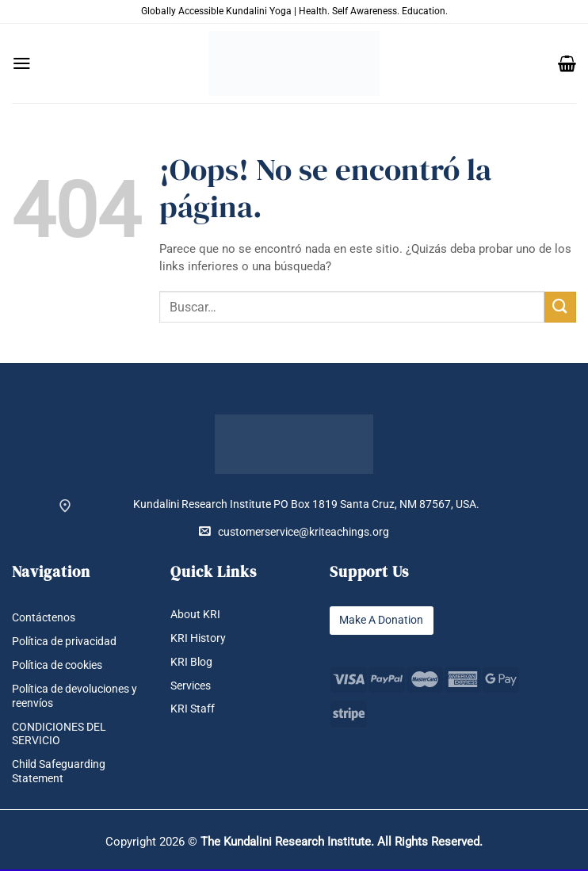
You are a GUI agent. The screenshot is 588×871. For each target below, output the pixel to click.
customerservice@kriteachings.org (294, 531)
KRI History (198, 638)
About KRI (195, 615)
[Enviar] (560, 307)
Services (191, 686)
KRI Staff (193, 710)
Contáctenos (44, 618)
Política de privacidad (64, 642)
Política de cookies (57, 666)
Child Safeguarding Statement (59, 772)
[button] (22, 63)
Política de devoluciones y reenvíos (74, 697)
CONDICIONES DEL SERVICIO (59, 735)
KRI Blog (191, 662)
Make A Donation (381, 620)
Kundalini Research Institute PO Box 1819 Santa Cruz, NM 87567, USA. (306, 504)
